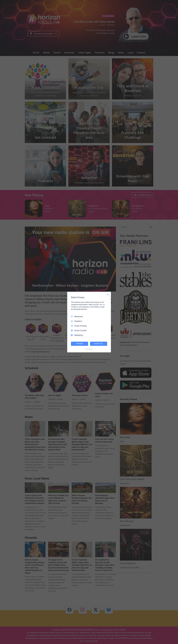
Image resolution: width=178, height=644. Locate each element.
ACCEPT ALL (99, 344)
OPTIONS (79, 344)
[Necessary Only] (108, 295)
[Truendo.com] (89, 349)
